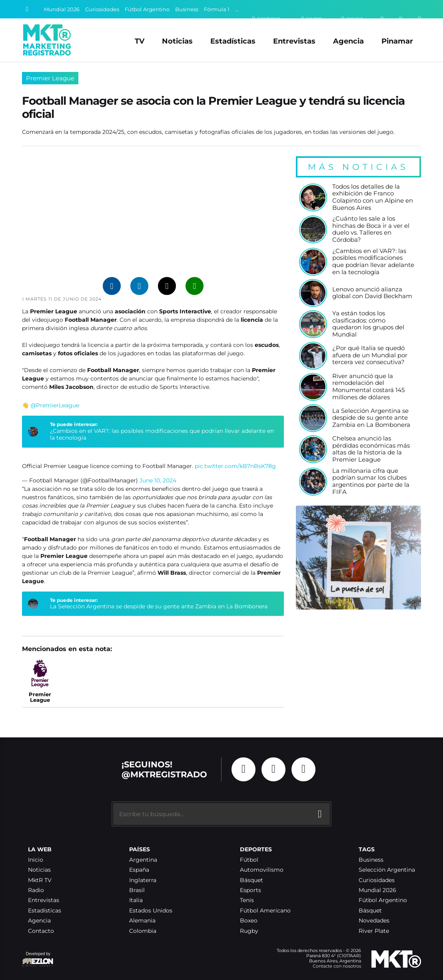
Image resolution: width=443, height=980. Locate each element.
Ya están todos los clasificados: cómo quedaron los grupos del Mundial (368, 324)
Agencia (348, 41)
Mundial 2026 (62, 9)
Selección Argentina (387, 870)
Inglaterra (143, 880)
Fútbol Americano (265, 911)
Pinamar (397, 41)
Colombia (143, 931)
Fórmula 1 (217, 9)
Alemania (142, 921)
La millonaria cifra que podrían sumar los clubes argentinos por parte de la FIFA (371, 482)
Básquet (251, 880)
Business (187, 9)
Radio (36, 890)
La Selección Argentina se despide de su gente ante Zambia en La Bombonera (159, 606)
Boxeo (249, 921)
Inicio (36, 860)
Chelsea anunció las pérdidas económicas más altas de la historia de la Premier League (371, 449)
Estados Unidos (151, 911)
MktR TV (40, 880)
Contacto (41, 931)
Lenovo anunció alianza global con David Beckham (372, 293)
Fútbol (249, 860)
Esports (250, 890)
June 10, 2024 (158, 480)
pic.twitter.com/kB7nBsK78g (235, 466)
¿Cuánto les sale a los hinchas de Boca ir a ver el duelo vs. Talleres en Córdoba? (371, 229)
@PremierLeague (55, 405)
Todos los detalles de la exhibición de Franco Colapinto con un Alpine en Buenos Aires (373, 197)
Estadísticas (233, 41)
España (139, 870)
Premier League (50, 78)
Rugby (249, 931)
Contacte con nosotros (337, 966)
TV (140, 41)
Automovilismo (262, 870)
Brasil (137, 890)
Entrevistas (294, 41)
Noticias (177, 41)
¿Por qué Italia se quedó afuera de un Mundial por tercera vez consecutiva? (370, 355)
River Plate (374, 931)
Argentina (143, 860)
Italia (136, 900)
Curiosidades (102, 9)
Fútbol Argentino (147, 9)
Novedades (374, 921)
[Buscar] (27, 9)
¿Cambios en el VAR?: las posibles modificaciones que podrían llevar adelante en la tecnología (162, 434)
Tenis (247, 900)
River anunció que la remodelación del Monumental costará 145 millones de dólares (368, 387)
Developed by (38, 960)
